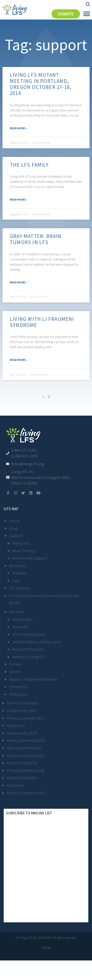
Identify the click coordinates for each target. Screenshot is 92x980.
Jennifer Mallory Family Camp (36, 642)
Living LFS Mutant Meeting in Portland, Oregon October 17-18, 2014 (41, 84)
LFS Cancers (19, 588)
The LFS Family (29, 165)
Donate (15, 664)
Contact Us (19, 687)
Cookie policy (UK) (22, 733)
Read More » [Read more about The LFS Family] (19, 199)
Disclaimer (15, 785)
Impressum (16, 725)
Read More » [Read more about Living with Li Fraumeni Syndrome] (19, 360)
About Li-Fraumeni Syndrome (33, 679)
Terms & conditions (22, 703)
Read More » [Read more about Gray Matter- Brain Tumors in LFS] (19, 282)
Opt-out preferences (24, 748)
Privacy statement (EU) (26, 718)
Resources (18, 566)
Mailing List (18, 694)
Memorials (21, 543)
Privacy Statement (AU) (26, 793)
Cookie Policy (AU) (22, 778)
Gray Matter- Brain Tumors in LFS (36, 239)
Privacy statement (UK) (26, 740)
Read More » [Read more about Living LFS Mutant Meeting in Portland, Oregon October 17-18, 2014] (19, 128)
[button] (88, 4)
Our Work (17, 612)
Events (15, 672)
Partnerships (22, 619)
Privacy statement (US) (26, 755)
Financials (20, 627)
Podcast (19, 573)
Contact (46, 948)
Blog (13, 528)
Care (16, 581)
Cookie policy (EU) (22, 711)
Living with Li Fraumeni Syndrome (42, 322)
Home (14, 521)
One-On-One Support (30, 558)
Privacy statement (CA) (25, 770)
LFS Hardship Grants (29, 634)
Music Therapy (24, 551)
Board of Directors (28, 649)
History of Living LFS (29, 657)
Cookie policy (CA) (22, 763)
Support (16, 536)
